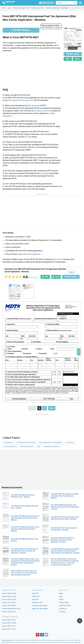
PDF (68, 59)
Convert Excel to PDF (9, 596)
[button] (79, 352)
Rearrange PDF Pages (40, 606)
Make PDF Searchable (40, 609)
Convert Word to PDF (9, 593)
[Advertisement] (32, 70)
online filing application (32, 254)
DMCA (61, 599)
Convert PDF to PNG (9, 623)
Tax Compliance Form (10, 446)
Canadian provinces (42, 111)
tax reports (44, 173)
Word (77, 59)
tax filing (28, 137)
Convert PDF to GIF (9, 626)
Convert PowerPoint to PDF (11, 609)
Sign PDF (35, 599)
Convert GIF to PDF (9, 603)
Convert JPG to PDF (9, 612)
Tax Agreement (34, 106)
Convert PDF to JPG (9, 620)
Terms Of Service (65, 606)
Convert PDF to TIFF (9, 629)
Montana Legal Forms (27, 446)
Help (61, 596)
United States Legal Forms (52, 446)
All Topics (62, 612)
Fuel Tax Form (70, 443)
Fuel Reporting (8, 443)
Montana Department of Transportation (51, 443)
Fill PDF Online (21, 30)
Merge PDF (36, 596)
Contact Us (63, 609)
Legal (39, 446)
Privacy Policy (64, 603)
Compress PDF (37, 603)
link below (58, 259)
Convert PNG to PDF (9, 599)
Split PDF (35, 593)
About (61, 593)
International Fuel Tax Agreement (21, 100)
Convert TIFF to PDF (9, 606)
